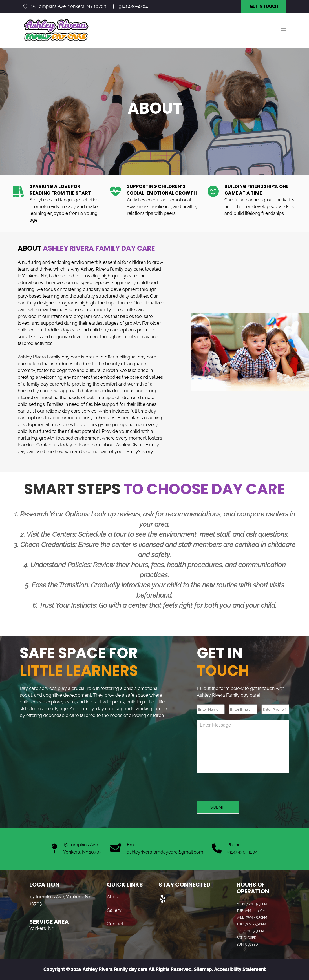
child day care (105, 330)
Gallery (114, 910)
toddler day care (62, 330)
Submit (218, 807)
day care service (79, 411)
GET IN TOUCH (264, 6)
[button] (284, 30)
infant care (62, 316)
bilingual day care (138, 357)
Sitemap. (203, 969)
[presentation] (240, 790)
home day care (34, 391)
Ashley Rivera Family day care (112, 269)
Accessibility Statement (240, 969)
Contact (115, 924)
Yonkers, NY (34, 276)
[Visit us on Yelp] (163, 899)
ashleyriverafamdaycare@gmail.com (165, 852)
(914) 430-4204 (133, 6)
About (113, 897)
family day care (43, 384)
